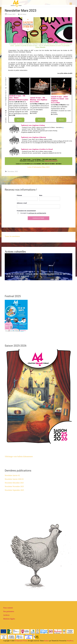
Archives (6, 615)
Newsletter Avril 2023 (67, 182)
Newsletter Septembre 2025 (14, 490)
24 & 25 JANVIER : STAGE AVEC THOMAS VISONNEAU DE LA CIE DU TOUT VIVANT (38, 275)
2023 (16, 172)
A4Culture (23, 14)
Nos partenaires (9, 611)
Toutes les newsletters (12, 236)
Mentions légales (9, 619)
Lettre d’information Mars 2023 (38, 167)
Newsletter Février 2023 (11, 182)
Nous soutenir (8, 608)
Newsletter (11, 172)
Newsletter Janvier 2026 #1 (14, 479)
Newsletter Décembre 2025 (14, 483)
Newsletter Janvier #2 (12, 475)
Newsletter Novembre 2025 (14, 486)
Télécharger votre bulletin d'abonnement (19, 457)
